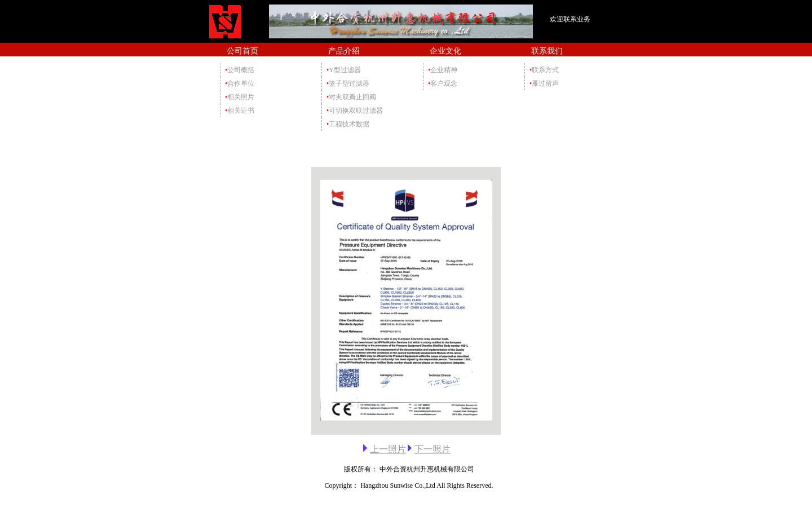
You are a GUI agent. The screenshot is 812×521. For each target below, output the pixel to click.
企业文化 (445, 51)
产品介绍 (344, 51)
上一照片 (388, 449)
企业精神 (443, 70)
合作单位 (240, 83)
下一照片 (433, 449)
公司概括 (240, 70)
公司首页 (242, 51)
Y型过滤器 (344, 70)
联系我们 (547, 51)
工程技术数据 (348, 124)
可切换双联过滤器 (355, 111)
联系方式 (544, 70)
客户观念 (443, 83)
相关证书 (240, 111)
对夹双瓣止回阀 (351, 97)
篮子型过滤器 (348, 83)
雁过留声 (544, 83)
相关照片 (240, 97)
